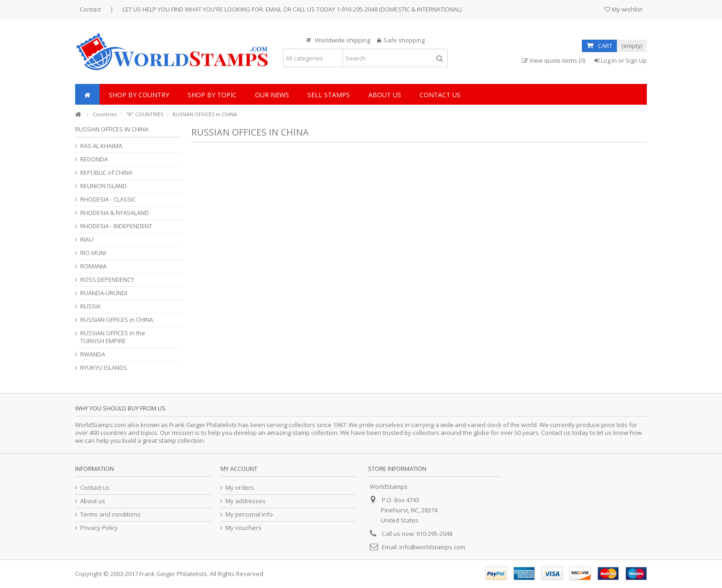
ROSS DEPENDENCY (107, 280)
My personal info (249, 514)
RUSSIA (90, 306)
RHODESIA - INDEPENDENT (116, 226)
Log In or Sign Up (621, 60)
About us (93, 501)
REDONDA (94, 159)
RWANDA (93, 354)
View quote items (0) (553, 61)
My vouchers (243, 528)
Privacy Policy (99, 528)
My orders (240, 488)
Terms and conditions (110, 514)
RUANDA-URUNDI (104, 293)
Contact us (95, 488)
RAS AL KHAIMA (101, 146)
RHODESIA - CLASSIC (108, 199)
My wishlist (623, 9)
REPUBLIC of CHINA (106, 173)
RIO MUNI (93, 253)
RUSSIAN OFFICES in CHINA (117, 320)
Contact (90, 9)
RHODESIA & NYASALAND (115, 213)
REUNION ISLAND (104, 186)
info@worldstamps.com (432, 547)
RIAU (87, 240)
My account (239, 469)
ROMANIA (93, 266)
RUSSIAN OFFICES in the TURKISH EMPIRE (113, 337)
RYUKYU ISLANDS (104, 368)
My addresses (246, 501)
